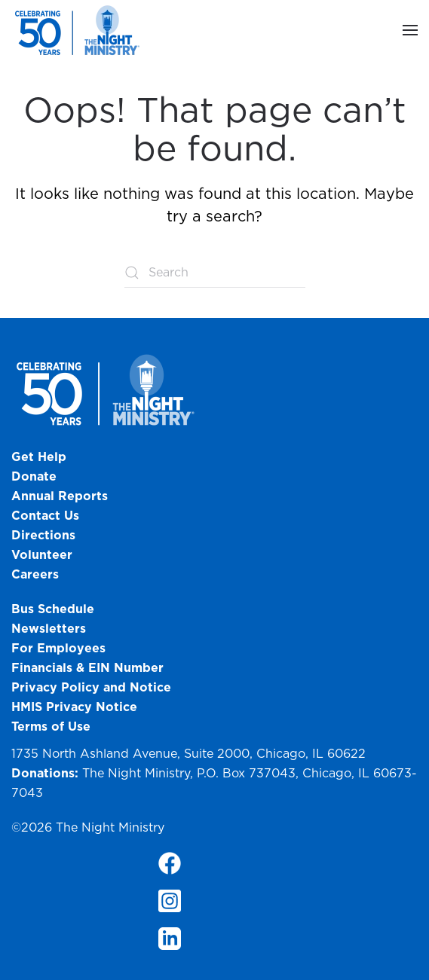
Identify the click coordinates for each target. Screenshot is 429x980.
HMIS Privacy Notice (74, 707)
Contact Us (45, 515)
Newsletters (49, 628)
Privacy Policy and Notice (93, 687)
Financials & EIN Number (87, 667)
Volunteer (42, 554)
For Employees (58, 648)
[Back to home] (79, 30)
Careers (35, 574)
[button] (410, 30)
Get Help (39, 456)
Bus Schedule (53, 609)
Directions (43, 535)
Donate (34, 476)
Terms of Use (51, 726)
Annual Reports (60, 496)
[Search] (215, 273)
